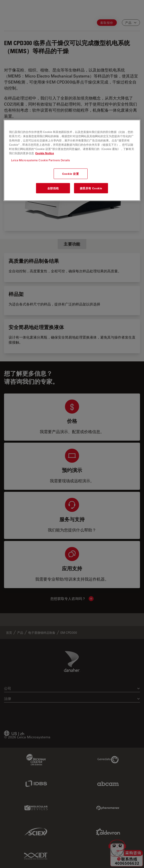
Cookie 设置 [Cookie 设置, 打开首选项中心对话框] (70, 173)
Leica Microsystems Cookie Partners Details (41, 160)
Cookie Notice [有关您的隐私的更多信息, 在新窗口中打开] (45, 153)
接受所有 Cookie (91, 188)
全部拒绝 (53, 188)
